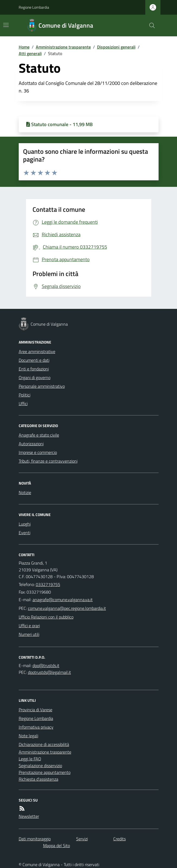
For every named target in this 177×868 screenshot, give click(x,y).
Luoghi (25, 524)
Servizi (82, 839)
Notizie (25, 492)
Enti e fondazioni (34, 369)
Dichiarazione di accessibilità (44, 744)
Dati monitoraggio (35, 839)
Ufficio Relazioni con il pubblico (46, 617)
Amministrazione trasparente (63, 47)
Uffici (23, 403)
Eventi (25, 533)
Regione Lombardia (34, 7)
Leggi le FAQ (30, 759)
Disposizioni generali (116, 47)
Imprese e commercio (38, 452)
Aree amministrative (37, 351)
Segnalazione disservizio (40, 765)
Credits (120, 839)
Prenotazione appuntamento (45, 772)
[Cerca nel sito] (150, 25)
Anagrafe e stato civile (39, 435)
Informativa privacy (36, 727)
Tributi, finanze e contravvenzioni (48, 461)
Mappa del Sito (57, 845)
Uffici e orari (29, 626)
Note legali (28, 736)
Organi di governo (35, 377)
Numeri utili (29, 634)
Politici (25, 395)
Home (24, 47)
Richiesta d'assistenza (38, 779)
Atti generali (30, 53)
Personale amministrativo (42, 386)
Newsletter (29, 816)
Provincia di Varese (36, 710)
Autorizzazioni (31, 444)
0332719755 (48, 584)
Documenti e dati (34, 360)
